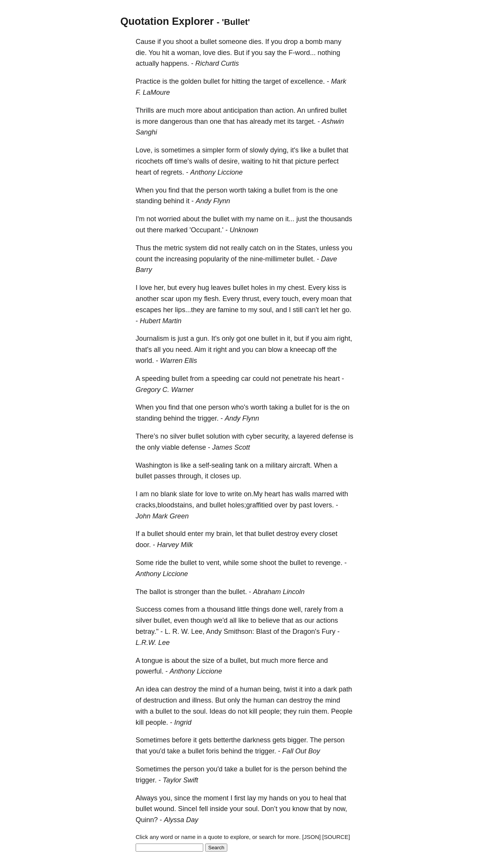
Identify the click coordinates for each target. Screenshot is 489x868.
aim (330, 338)
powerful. (150, 671)
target (272, 81)
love (209, 53)
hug (203, 288)
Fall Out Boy (301, 751)
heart (143, 172)
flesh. (212, 299)
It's (215, 338)
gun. (203, 338)
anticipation (240, 110)
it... (290, 219)
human (250, 689)
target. (306, 121)
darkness (257, 740)
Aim (200, 350)
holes (259, 288)
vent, (214, 563)
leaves (221, 288)
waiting (252, 161)
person (217, 190)
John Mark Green (162, 516)
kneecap (303, 350)
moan (330, 299)
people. (157, 722)
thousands (336, 219)
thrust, (251, 299)
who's (240, 407)
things (261, 609)
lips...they (189, 310)
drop (291, 42)
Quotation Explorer (167, 21)
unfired (318, 110)
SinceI (188, 809)
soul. (200, 711)
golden (191, 81)
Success (149, 609)
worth (238, 190)
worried (169, 219)
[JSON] (311, 837)
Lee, (198, 632)
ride (161, 563)
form (233, 150)
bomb (314, 42)
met (280, 121)
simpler (213, 150)
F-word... (302, 53)
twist (290, 689)
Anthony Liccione (216, 172)
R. (176, 632)
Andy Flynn (213, 201)
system (196, 248)
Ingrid (183, 722)
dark (330, 689)
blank (169, 494)
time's (183, 161)
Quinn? (147, 820)
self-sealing (216, 465)
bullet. (306, 259)
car (246, 379)
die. (141, 53)
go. (347, 310)
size (208, 661)
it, (290, 338)
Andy (214, 632)
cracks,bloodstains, (165, 505)
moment (216, 798)
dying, (279, 150)
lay (252, 798)
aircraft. (301, 465)
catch (258, 248)
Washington (154, 465)
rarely (313, 609)
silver (178, 436)
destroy (287, 534)
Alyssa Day (181, 820)
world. (145, 361)
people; (270, 711)
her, (160, 288)
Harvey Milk (175, 545)
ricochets (149, 161)
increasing (181, 259)
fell (203, 809)
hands (278, 798)
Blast (264, 632)
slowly (259, 150)
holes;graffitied (250, 505)
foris (213, 751)
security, (277, 436)
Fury (329, 632)
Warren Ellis (179, 361)
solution (218, 436)
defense (334, 436)
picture (305, 161)
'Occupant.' (206, 230)
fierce (306, 661)
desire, (229, 161)
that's (144, 350)
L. (168, 632)
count (144, 259)
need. (184, 350)
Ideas (218, 711)
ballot (158, 592)
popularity (214, 259)
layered (309, 436)
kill (253, 711)
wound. (165, 809)
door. (143, 545)
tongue (152, 661)
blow (275, 350)
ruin (304, 711)
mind (217, 689)
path (345, 689)
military (276, 465)
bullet (208, 42)
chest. (297, 288)
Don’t (269, 809)
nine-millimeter (272, 259)
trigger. (208, 418)
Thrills (145, 110)
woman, (189, 53)
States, (307, 248)
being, (272, 689)
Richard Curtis (217, 63)
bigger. (298, 740)
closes (220, 476)
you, (166, 798)
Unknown (244, 230)
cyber (254, 436)
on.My (253, 494)
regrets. (172, 172)
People (342, 711)
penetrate (297, 379)
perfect (328, 161)
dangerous (176, 121)
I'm (140, 219)
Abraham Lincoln (279, 592)
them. (320, 711)
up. (236, 476)
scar (167, 299)
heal (326, 798)
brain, (225, 534)
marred (323, 494)
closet (328, 534)
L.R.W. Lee (153, 643)
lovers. (324, 505)
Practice (148, 81)
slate (186, 494)
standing (149, 201)
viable (171, 447)
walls (202, 161)
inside (219, 809)
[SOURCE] (336, 837)
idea (152, 689)
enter (195, 534)
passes (165, 476)
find (174, 190)
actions (327, 620)
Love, (144, 150)
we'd (220, 620)
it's (294, 150)
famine (228, 310)
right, (345, 338)
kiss (333, 288)
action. (285, 110)
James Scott (231, 447)
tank (241, 465)
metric (174, 248)
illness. (203, 700)
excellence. (308, 81)
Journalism (152, 338)
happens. (175, 63)
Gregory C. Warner (165, 390)
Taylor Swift (180, 780)
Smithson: (239, 632)
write (235, 494)
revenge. (329, 563)
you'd (157, 751)
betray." (147, 632)
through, (190, 476)
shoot (184, 42)
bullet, (163, 620)
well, (296, 609)
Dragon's (306, 632)
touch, (291, 299)
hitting (241, 81)
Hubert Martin (161, 321)
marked (176, 230)
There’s (147, 436)
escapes (148, 310)
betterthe (227, 740)
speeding (156, 379)
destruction (160, 700)
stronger (187, 592)
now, (340, 809)
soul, (266, 310)
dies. (256, 42)
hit (166, 53)
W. (185, 632)
